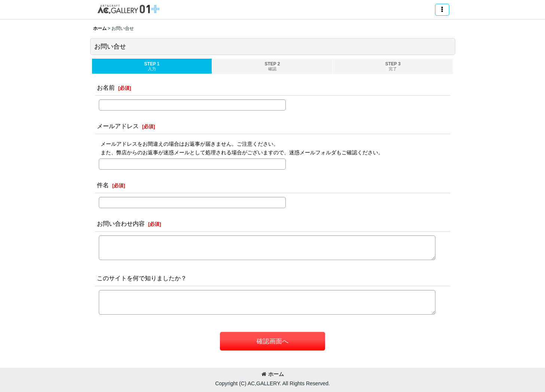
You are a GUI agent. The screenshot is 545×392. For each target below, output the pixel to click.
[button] (442, 10)
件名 (103, 185)
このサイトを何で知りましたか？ (142, 278)
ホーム (273, 374)
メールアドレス (118, 126)
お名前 (106, 87)
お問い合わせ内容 (121, 223)
